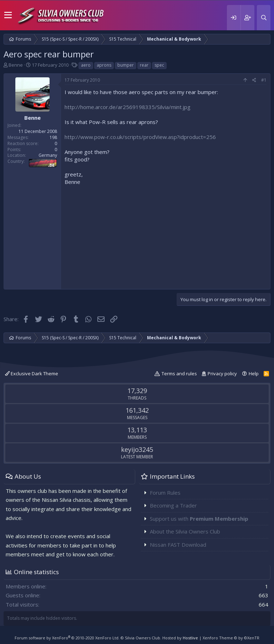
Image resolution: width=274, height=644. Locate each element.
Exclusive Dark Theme (32, 373)
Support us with (199, 519)
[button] (8, 15)
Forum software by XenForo (67, 638)
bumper (126, 65)
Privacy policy (222, 373)
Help (254, 373)
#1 (264, 80)
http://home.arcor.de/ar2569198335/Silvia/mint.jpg (128, 107)
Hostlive (190, 638)
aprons (104, 65)
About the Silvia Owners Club (185, 531)
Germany (48, 155)
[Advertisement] (166, 236)
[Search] (264, 18)
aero (86, 65)
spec (159, 65)
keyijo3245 (137, 449)
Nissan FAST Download (178, 545)
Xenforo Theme (231, 638)
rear (144, 65)
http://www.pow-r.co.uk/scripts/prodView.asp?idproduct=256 (140, 137)
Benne (16, 65)
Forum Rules (165, 493)
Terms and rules (179, 373)
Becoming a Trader (173, 505)
